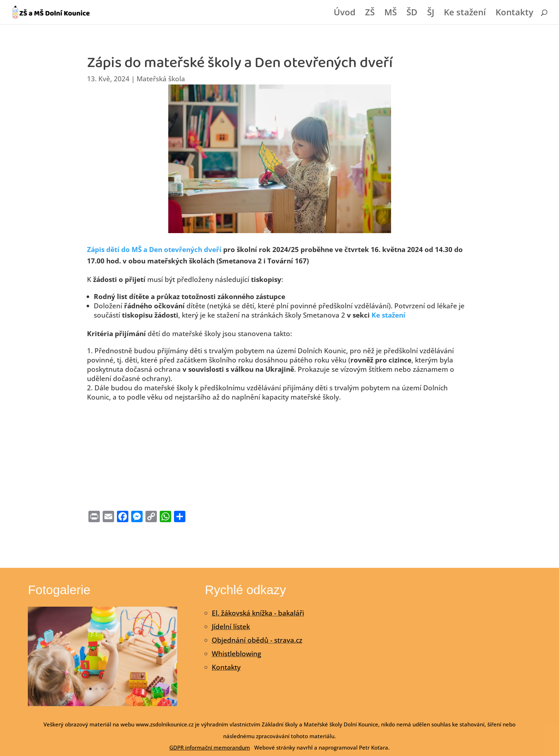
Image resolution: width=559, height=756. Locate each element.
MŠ (391, 14)
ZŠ (370, 14)
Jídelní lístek (231, 627)
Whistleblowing (236, 654)
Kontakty (514, 14)
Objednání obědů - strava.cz (257, 640)
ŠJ (431, 14)
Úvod (345, 14)
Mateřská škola (161, 79)
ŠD (412, 14)
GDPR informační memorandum (210, 747)
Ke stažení (465, 14)
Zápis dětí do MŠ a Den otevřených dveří (154, 250)
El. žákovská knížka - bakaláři (258, 613)
